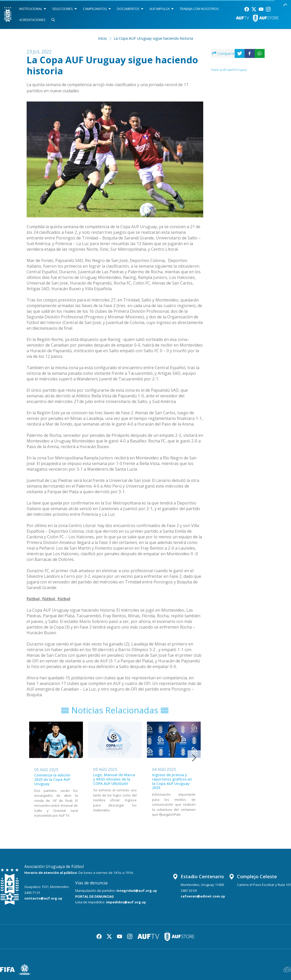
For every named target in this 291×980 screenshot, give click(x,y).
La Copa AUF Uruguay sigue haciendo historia (153, 38)
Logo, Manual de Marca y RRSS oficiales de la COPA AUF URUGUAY (114, 779)
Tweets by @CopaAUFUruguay (229, 70)
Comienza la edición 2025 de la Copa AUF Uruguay (52, 779)
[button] (194, 758)
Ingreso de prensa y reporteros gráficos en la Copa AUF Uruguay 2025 (172, 781)
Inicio (103, 38)
